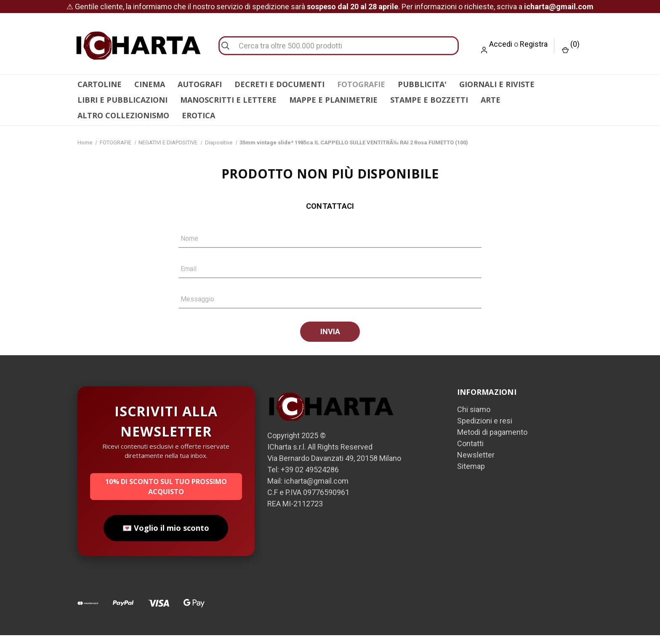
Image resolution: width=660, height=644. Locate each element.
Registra (534, 44)
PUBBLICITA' (422, 84)
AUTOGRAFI (200, 84)
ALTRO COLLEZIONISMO (123, 115)
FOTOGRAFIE (361, 84)
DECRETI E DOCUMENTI (279, 84)
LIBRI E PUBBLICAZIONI (122, 100)
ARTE (491, 100)
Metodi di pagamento (492, 441)
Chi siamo (474, 418)
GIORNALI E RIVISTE (497, 84)
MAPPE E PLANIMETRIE (333, 100)
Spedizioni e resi (485, 430)
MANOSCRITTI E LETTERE (228, 100)
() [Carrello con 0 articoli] (571, 47)
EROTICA (198, 115)
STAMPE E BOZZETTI (429, 100)
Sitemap (471, 475)
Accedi (501, 44)
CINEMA (150, 84)
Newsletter (476, 464)
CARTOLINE (100, 84)
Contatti (470, 452)
